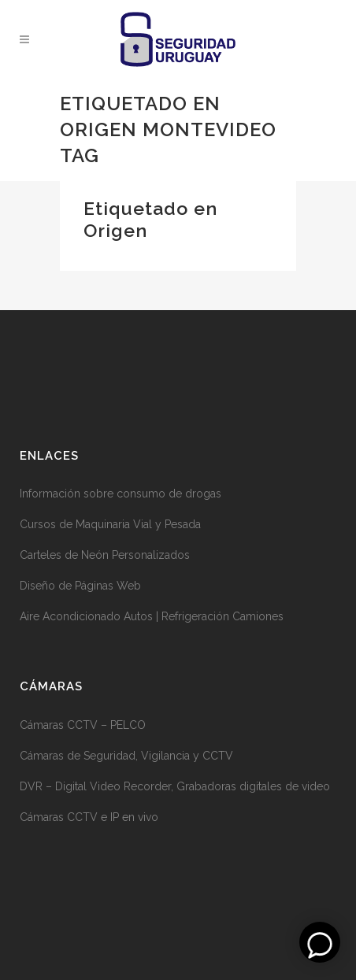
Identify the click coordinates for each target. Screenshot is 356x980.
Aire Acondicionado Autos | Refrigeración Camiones (152, 616)
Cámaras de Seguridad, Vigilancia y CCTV (126, 756)
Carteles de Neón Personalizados (105, 555)
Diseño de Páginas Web (80, 586)
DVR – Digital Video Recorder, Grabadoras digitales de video (175, 786)
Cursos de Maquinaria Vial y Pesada (110, 524)
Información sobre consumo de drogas (121, 494)
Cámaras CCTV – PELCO (83, 725)
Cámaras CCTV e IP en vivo (89, 817)
